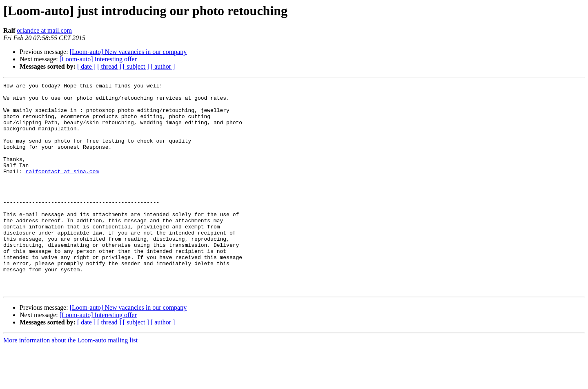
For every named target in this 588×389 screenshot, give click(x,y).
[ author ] (163, 66)
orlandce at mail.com (44, 30)
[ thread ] (109, 66)
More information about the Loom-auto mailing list (70, 382)
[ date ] (86, 66)
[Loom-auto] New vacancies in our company (128, 52)
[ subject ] (136, 66)
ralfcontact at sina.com (62, 190)
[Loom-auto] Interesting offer (98, 59)
